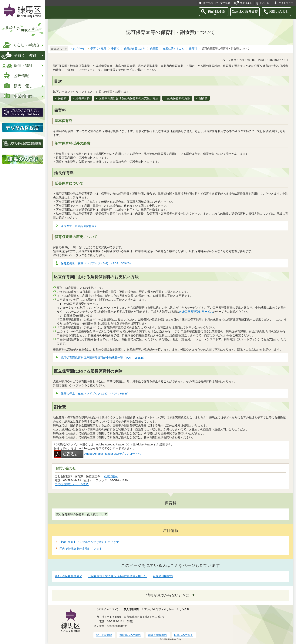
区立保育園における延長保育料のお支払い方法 (128, 98)
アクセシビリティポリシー (159, 609)
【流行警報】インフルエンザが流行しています (89, 542)
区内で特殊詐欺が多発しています (81, 549)
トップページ (78, 49)
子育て (115, 49)
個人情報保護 (131, 609)
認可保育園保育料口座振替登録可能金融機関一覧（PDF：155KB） (103, 358)
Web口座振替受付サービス (196, 312)
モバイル (264, 3)
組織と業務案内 (157, 635)
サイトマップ (286, 3)
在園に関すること (173, 49)
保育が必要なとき (135, 49)
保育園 (154, 49)
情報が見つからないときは (168, 595)
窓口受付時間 (104, 635)
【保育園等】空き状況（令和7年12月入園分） (117, 576)
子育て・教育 (98, 49)
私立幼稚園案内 (163, 576)
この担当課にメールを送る (72, 484)
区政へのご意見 (183, 635)
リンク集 (184, 609)
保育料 (193, 49)
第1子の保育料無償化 (68, 576)
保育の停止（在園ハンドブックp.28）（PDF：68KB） (95, 393)
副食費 (203, 98)
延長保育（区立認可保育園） (79, 226)
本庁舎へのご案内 (130, 635)
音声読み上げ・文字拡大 (217, 3)
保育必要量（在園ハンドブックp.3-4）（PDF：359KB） (97, 263)
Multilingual (246, 3)
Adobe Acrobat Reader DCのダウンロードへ (97, 454)
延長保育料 (83, 98)
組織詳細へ (111, 476)
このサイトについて (107, 609)
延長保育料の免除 (179, 98)
